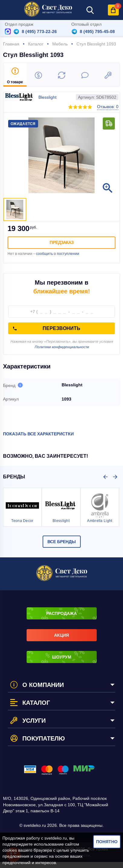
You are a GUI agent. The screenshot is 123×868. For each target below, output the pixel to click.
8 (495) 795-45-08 (97, 31)
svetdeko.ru (56, 838)
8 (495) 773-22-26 (39, 31)
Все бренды (62, 542)
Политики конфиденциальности (62, 347)
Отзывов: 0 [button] (108, 107)
